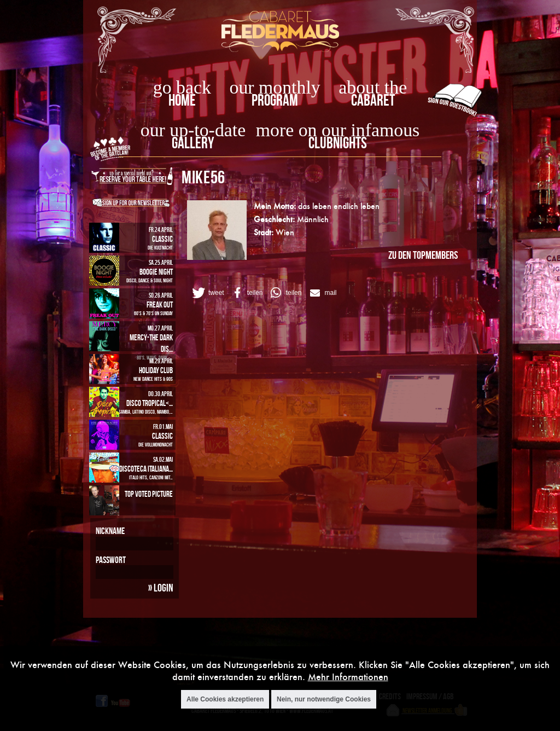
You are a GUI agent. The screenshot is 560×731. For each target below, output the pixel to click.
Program (275, 100)
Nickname (110, 531)
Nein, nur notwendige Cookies (324, 699)
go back (182, 87)
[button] (207, 293)
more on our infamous (338, 130)
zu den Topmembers (423, 255)
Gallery (193, 143)
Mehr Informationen (348, 677)
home (182, 100)
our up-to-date (193, 130)
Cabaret (373, 100)
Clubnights (338, 143)
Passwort (111, 560)
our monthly (275, 87)
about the (373, 87)
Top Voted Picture (149, 494)
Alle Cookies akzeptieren (225, 699)
